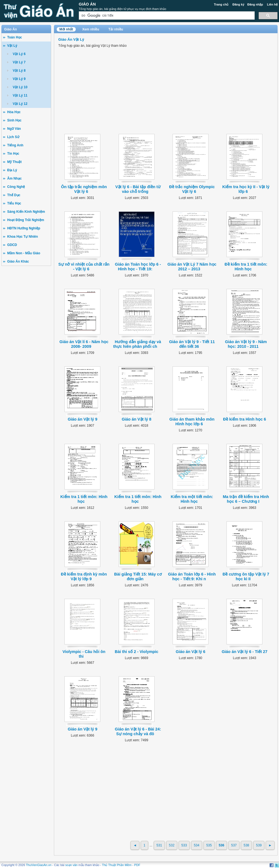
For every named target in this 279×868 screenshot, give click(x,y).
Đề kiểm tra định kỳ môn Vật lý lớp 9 (84, 576)
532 (172, 845)
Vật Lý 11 (20, 95)
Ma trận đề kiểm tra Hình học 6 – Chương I (246, 499)
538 (246, 845)
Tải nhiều (116, 29)
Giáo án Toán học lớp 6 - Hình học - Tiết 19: (138, 267)
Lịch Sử (13, 137)
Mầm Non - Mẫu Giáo (24, 253)
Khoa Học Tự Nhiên (23, 237)
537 (234, 845)
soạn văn (71, 865)
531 (159, 845)
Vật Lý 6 (19, 54)
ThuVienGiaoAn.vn (39, 865)
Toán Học (15, 37)
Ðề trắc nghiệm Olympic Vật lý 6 (192, 189)
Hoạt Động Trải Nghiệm (26, 220)
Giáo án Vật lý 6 (190, 652)
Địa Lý (12, 170)
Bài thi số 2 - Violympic (136, 652)
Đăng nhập (255, 4)
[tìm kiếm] (166, 16)
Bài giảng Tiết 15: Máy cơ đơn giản (138, 576)
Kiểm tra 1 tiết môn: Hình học (84, 499)
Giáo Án (87, 4)
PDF (137, 865)
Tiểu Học (14, 203)
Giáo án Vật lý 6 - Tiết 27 (245, 652)
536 (221, 845)
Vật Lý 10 (20, 87)
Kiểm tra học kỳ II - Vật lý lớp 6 (246, 189)
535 (209, 845)
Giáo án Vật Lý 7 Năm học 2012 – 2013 (192, 267)
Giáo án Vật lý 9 (83, 419)
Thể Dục (14, 195)
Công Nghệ (16, 187)
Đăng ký (238, 4)
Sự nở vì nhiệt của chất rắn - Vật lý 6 (84, 267)
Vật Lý (12, 46)
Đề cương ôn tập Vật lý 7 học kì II (246, 576)
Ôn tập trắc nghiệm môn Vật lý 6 (84, 189)
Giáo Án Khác (18, 261)
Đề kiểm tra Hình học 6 (245, 419)
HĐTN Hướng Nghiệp (24, 228)
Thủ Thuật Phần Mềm (117, 865)
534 (197, 845)
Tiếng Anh (15, 145)
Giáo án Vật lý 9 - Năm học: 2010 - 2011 (246, 344)
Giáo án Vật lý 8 (136, 419)
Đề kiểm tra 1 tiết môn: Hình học (246, 267)
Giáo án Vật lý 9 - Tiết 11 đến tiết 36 (192, 344)
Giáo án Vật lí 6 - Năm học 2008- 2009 (84, 344)
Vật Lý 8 (19, 71)
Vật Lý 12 (20, 104)
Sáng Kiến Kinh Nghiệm (26, 212)
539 (259, 845)
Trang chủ (221, 4)
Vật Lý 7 (19, 62)
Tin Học (13, 154)
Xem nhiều (91, 29)
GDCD (12, 245)
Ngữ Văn (14, 129)
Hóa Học (14, 112)
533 (184, 845)
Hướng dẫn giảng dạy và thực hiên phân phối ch (137, 344)
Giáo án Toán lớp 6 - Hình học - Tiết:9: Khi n (192, 576)
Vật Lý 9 (19, 79)
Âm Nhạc (14, 178)
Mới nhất (66, 29)
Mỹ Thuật (14, 162)
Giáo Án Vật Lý (71, 39)
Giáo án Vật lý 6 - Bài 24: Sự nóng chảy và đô (138, 731)
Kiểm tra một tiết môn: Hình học (192, 499)
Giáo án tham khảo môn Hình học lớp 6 (192, 422)
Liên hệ (272, 4)
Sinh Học (14, 120)
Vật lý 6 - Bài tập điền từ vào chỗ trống (138, 189)
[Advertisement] (26, 354)
